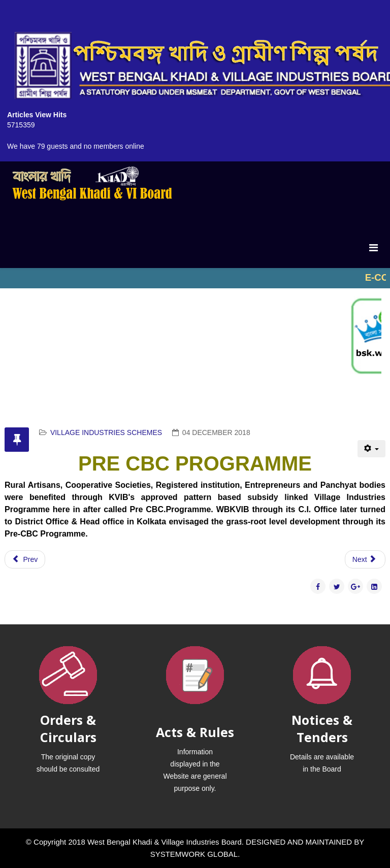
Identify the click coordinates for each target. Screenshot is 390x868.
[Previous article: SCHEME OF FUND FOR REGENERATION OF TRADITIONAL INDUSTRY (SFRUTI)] (25, 559)
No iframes (195, 278)
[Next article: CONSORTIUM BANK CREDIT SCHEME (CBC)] (365, 559)
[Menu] (373, 248)
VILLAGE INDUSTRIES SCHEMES (106, 432)
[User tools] (371, 449)
